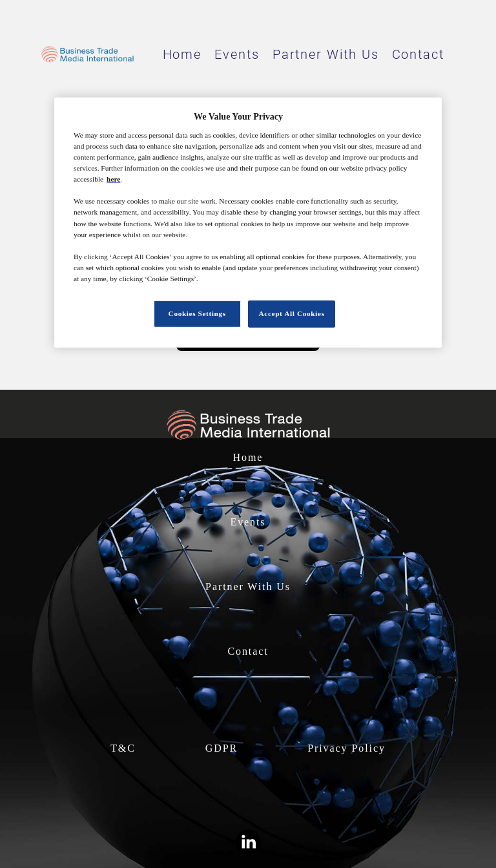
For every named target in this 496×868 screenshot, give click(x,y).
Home (182, 54)
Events (237, 54)
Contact (418, 54)
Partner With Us (326, 54)
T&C (123, 748)
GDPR (222, 748)
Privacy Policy (346, 748)
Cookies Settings (197, 313)
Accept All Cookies (292, 313)
